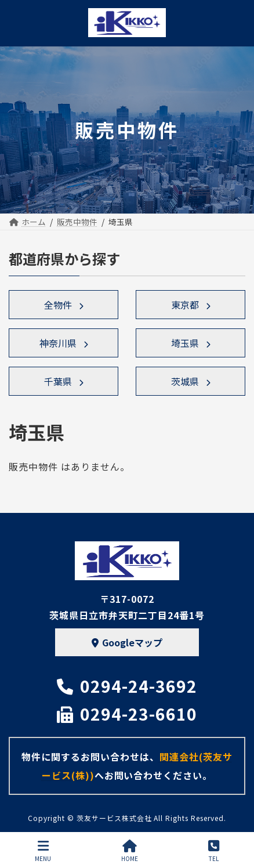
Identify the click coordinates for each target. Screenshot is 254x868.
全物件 (58, 305)
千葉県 (58, 381)
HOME (130, 851)
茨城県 (185, 381)
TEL (214, 851)
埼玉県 (185, 343)
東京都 (185, 305)
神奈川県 (58, 343)
